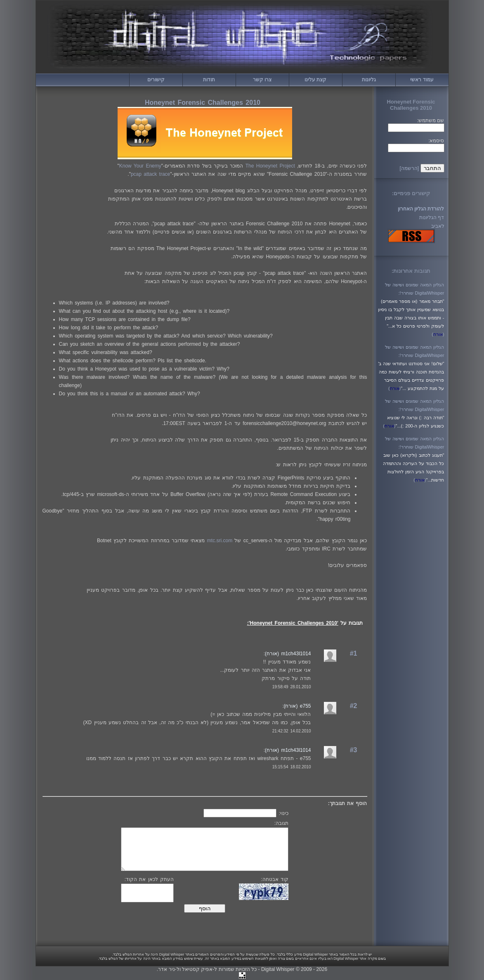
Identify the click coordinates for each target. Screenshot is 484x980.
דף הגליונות (432, 217)
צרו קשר (262, 80)
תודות (209, 80)
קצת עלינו (315, 80)
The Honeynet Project (270, 166)
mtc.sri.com (220, 541)
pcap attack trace (150, 174)
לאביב (438, 226)
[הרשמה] (409, 168)
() (438, 334)
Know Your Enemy (140, 166)
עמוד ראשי (422, 80)
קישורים (156, 80)
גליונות (369, 80)
